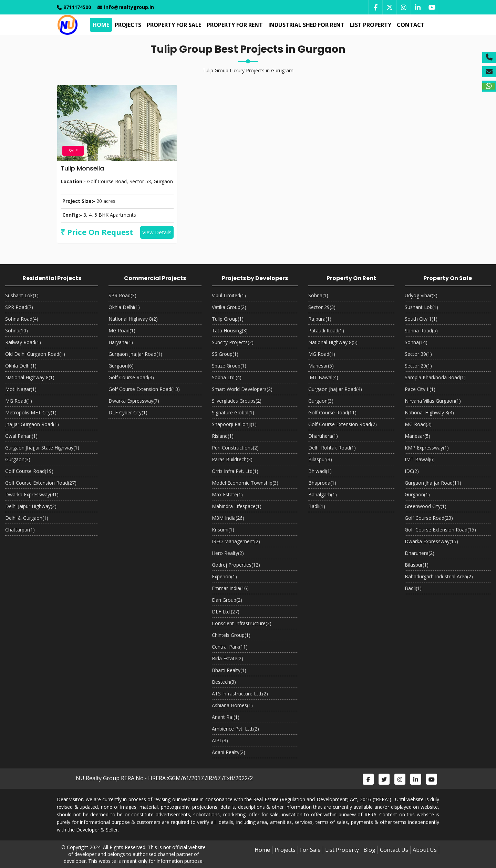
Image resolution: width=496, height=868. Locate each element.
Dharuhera (323, 436)
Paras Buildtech (232, 459)
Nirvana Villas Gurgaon (433, 401)
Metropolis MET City (31, 412)
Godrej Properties (236, 565)
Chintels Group (231, 635)
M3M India (228, 518)
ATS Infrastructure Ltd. (240, 694)
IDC (412, 471)
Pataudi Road (326, 330)
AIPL (220, 740)
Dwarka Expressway (32, 494)
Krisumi (223, 530)
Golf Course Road (29, 471)
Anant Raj (226, 717)
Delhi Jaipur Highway (31, 506)
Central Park (230, 647)
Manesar (321, 366)
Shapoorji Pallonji (234, 424)
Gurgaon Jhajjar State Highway (42, 448)
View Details (157, 232)
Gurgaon (18, 459)
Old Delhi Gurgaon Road (35, 354)
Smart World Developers (242, 389)
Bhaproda (322, 483)
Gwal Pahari (21, 436)
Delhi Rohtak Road (332, 448)
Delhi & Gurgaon (27, 518)
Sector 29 (322, 307)
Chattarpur (20, 530)
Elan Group (227, 600)
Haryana (121, 342)
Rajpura (320, 319)
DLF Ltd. (226, 612)
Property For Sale (173, 25)
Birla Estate (228, 658)
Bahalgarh (323, 494)
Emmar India (230, 588)
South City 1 (421, 319)
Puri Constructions (235, 448)
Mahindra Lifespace (237, 506)
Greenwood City (426, 506)
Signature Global (233, 412)
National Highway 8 (30, 377)
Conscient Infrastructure (242, 623)
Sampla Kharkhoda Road (435, 377)
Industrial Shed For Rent (306, 25)
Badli (317, 506)
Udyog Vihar (421, 295)
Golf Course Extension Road (41, 483)
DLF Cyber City (128, 412)
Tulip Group (228, 319)
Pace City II (420, 389)
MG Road (19, 401)
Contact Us (394, 850)
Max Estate (227, 494)
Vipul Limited (229, 295)
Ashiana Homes (232, 705)
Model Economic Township (245, 483)
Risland (223, 436)
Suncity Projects (233, 342)
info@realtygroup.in (126, 7)
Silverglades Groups (237, 401)
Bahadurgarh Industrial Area (439, 576)
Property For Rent (234, 25)
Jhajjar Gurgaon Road (32, 424)
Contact (410, 25)
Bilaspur (320, 459)
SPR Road (19, 307)
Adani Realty (229, 752)
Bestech (224, 682)
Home (100, 25)
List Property (370, 25)
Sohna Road (22, 319)
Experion (224, 576)
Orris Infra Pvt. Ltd (235, 471)
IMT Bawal (323, 377)
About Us (425, 850)
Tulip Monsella (82, 168)
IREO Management (236, 541)
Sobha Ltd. (227, 377)
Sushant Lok (22, 295)
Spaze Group (229, 366)
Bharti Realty (229, 670)
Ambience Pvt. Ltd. (235, 729)
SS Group (225, 354)
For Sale (310, 850)
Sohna (17, 330)
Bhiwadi (320, 471)
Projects (127, 25)
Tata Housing (230, 330)
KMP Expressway (427, 448)
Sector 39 (418, 354)
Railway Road (23, 342)
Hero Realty (228, 553)
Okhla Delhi (21, 366)
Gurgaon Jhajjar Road (135, 354)
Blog (369, 850)
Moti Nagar (21, 389)
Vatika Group (229, 307)
